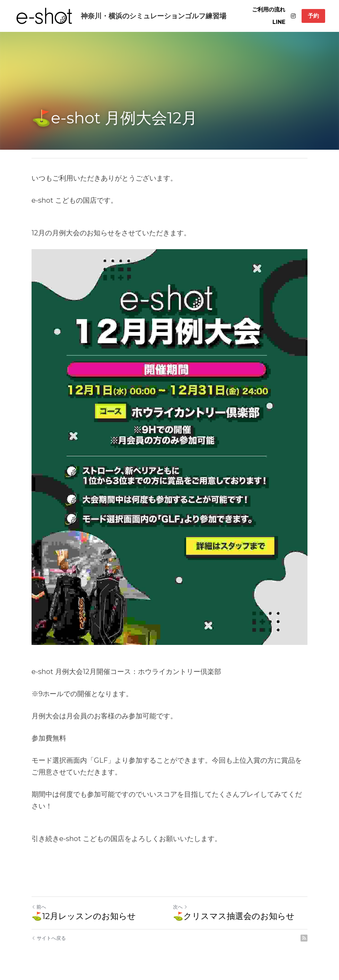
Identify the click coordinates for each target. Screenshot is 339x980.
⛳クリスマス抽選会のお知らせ (234, 916)
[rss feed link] (304, 938)
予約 (313, 16)
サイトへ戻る (49, 938)
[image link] (44, 15)
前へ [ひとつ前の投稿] (39, 907)
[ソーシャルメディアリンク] (293, 16)
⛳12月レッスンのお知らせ (84, 916)
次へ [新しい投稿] (180, 907)
